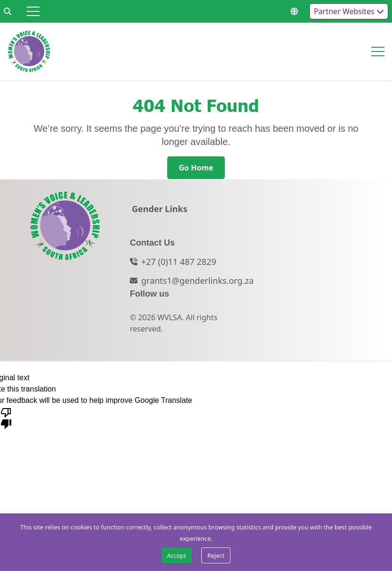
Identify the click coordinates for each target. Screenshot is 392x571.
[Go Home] (196, 168)
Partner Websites (349, 11)
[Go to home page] (29, 51)
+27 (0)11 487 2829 (179, 262)
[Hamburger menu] (33, 11)
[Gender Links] (160, 212)
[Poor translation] (6, 418)
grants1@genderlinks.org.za (197, 281)
